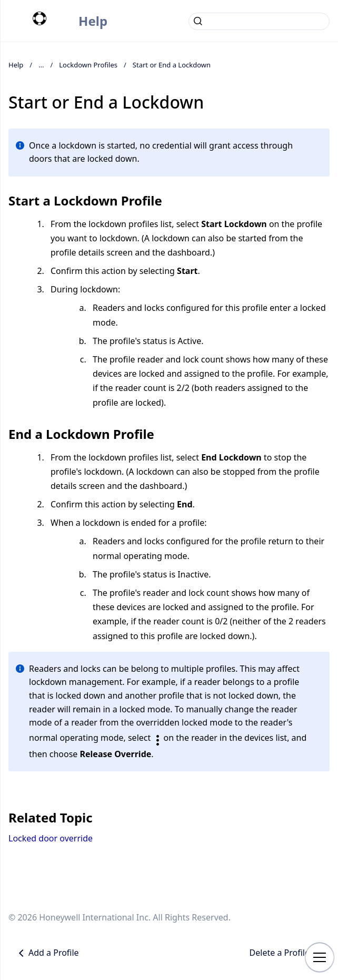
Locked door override (51, 838)
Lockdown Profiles (88, 65)
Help (93, 21)
